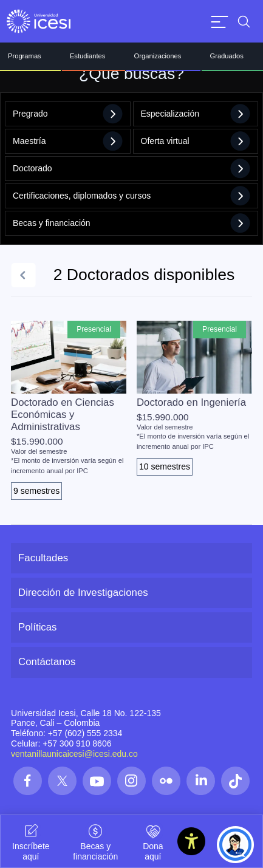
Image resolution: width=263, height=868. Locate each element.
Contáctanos (47, 662)
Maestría (68, 141)
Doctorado (131, 169)
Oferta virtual (196, 141)
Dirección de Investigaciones (83, 593)
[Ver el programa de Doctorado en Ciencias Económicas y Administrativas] (69, 410)
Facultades (43, 558)
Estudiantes (87, 56)
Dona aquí (153, 841)
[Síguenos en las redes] (28, 781)
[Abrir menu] (220, 22)
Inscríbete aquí (31, 841)
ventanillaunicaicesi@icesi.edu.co (74, 754)
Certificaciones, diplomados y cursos (131, 196)
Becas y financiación (131, 223)
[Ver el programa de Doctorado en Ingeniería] (194, 398)
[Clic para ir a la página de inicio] (39, 21)
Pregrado (68, 114)
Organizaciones (158, 56)
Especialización (196, 114)
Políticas (37, 627)
